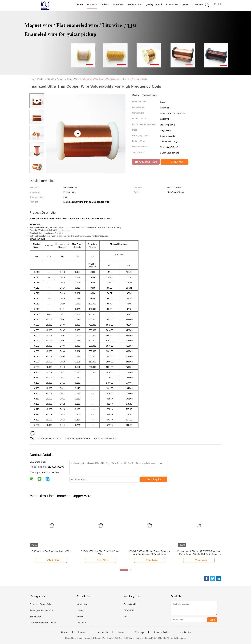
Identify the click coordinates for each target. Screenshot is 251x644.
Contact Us (172, 4)
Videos (105, 4)
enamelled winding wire (49, 439)
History (80, 610)
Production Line (131, 604)
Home (80, 4)
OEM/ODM (129, 610)
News (186, 4)
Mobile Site (186, 632)
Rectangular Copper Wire (41, 610)
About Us (118, 4)
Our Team (81, 622)
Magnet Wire (35, 616)
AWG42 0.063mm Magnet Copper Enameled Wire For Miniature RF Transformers (150, 553)
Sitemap (139, 632)
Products (92, 4)
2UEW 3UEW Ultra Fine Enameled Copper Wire (100, 553)
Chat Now (198, 4)
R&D (126, 616)
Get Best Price (146, 162)
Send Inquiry (154, 479)
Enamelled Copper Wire (40, 604)
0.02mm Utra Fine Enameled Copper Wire (51, 551)
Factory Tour (134, 4)
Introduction (82, 604)
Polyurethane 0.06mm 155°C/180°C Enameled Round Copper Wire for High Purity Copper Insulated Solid (199, 553)
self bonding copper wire (78, 439)
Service (80, 616)
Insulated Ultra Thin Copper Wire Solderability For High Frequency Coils (114, 79)
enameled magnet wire (106, 439)
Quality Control (154, 4)
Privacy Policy (162, 632)
